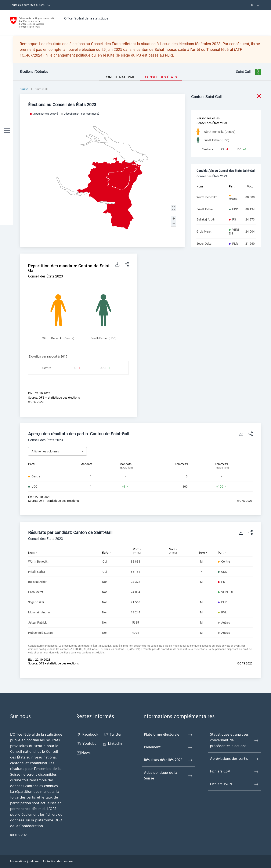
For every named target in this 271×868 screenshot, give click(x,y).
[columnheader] (47, 466)
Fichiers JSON (234, 784)
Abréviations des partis (234, 759)
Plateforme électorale (168, 735)
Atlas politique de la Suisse (168, 776)
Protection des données (58, 862)
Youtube (86, 744)
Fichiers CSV (234, 772)
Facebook (87, 735)
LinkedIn (112, 744)
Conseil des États (161, 77)
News (83, 753)
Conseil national (120, 77)
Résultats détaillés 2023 (168, 760)
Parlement (168, 747)
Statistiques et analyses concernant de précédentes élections (234, 740)
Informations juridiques (25, 862)
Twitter (113, 735)
